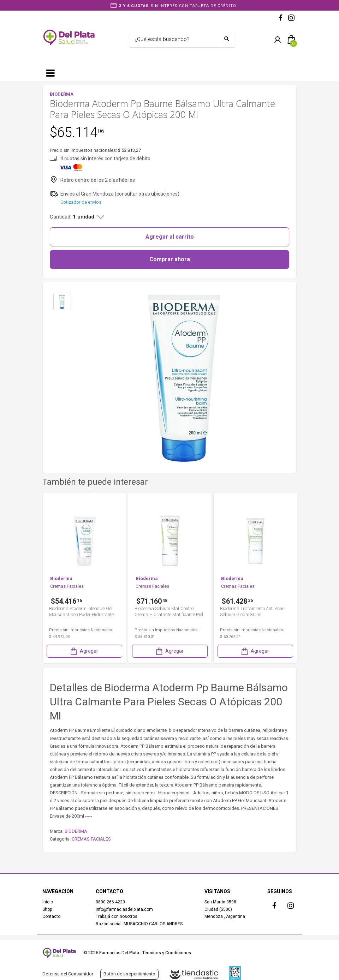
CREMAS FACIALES (91, 839)
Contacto (51, 916)
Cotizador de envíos (81, 202)
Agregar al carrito (170, 237)
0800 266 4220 (110, 902)
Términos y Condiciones (167, 953)
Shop (47, 909)
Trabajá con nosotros (117, 916)
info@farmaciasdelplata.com (124, 909)
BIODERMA (76, 831)
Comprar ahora (170, 259)
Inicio (48, 902)
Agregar (84, 651)
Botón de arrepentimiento (129, 974)
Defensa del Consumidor (68, 974)
